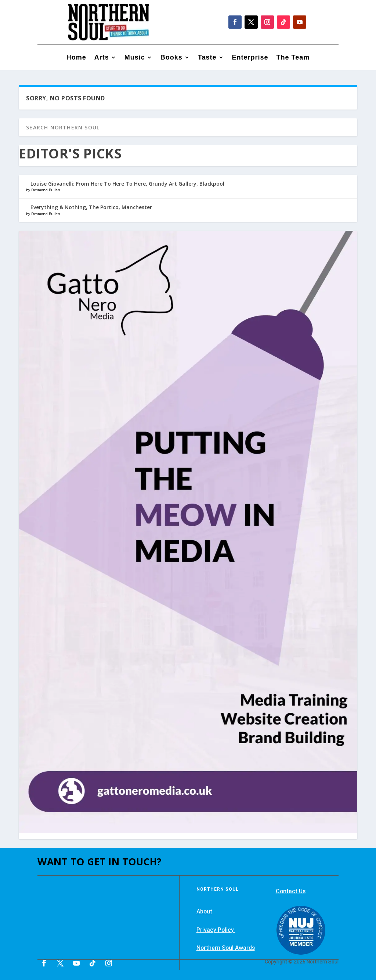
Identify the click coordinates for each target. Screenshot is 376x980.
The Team (293, 58)
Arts (102, 58)
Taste (207, 58)
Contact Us (291, 891)
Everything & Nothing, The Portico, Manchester (91, 207)
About (204, 912)
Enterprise (250, 58)
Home (76, 58)
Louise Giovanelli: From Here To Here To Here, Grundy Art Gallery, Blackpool (127, 184)
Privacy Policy (216, 930)
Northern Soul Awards (226, 948)
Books (171, 58)
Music (135, 58)
